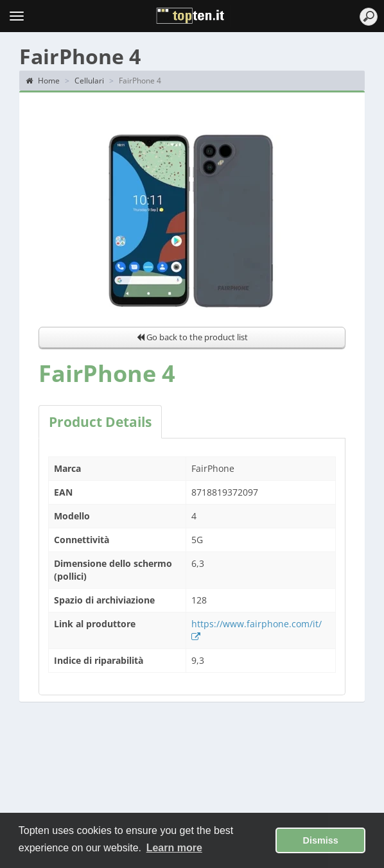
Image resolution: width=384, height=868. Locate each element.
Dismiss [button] (321, 840)
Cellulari (89, 81)
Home (43, 81)
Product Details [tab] (100, 422)
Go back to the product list (192, 337)
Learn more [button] (174, 848)
